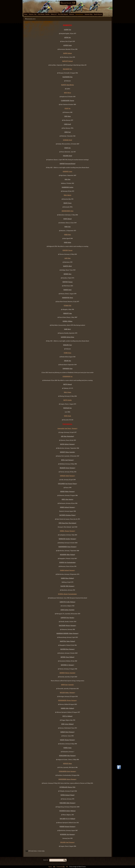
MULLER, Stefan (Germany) (67, 693)
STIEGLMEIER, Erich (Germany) (67, 771)
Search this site (98, 14)
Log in (50, 867)
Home (26, 14)
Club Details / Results (44, 14)
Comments (61, 867)
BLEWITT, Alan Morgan (67, 85)
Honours (72, 14)
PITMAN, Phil (68, 306)
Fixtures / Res (33, 14)
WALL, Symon (67, 392)
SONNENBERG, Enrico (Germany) (67, 779)
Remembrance (79, 14)
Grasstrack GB (68, 3)
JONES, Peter (67, 235)
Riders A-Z (54, 14)
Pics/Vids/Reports (63, 14)
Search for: (46, 860)
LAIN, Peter (68, 258)
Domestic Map (89, 14)
